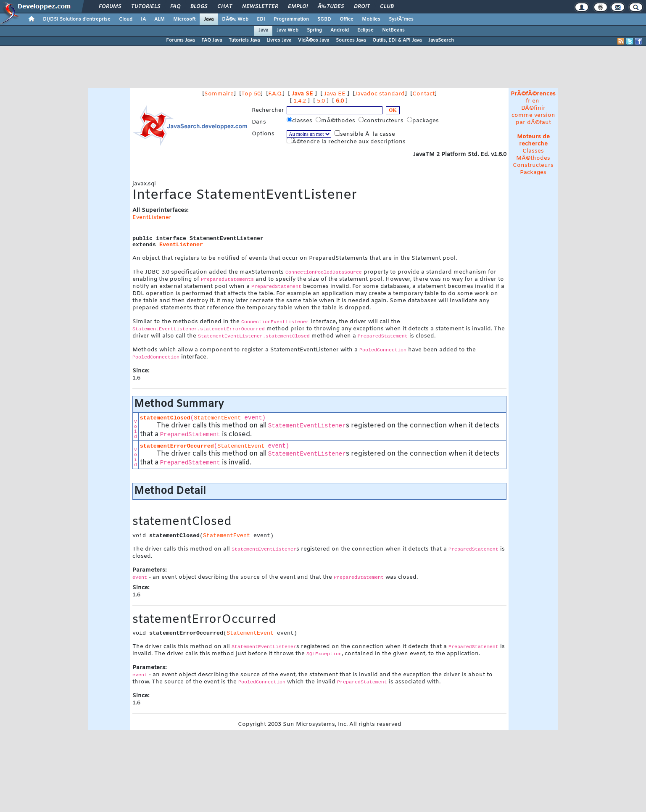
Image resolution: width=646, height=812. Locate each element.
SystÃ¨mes (401, 19)
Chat (225, 7)
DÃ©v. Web (235, 19)
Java (209, 19)
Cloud (126, 19)
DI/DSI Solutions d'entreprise (77, 19)
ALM (160, 19)
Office (347, 19)
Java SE (302, 94)
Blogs (199, 7)
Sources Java (351, 40)
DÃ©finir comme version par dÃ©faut (533, 115)
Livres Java (279, 40)
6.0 (340, 101)
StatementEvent (217, 418)
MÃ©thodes (533, 158)
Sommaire (219, 94)
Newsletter (260, 7)
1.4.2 (300, 101)
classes (300, 121)
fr (528, 101)
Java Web (287, 30)
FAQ (175, 7)
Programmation (291, 19)
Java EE (335, 94)
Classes (533, 151)
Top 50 (251, 94)
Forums (110, 7)
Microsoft (184, 19)
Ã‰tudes (331, 7)
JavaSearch (441, 40)
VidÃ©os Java (314, 40)
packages (424, 121)
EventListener (152, 217)
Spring (314, 30)
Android (340, 30)
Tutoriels (146, 7)
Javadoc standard (380, 94)
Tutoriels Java (244, 40)
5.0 (321, 101)
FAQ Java (212, 40)
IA (143, 19)
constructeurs (382, 121)
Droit (362, 7)
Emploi (298, 7)
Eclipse (365, 30)
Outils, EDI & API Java (397, 40)
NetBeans (393, 30)
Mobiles (371, 19)
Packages (533, 173)
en (536, 101)
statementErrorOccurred (177, 446)
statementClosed (165, 418)
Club (387, 7)
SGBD (324, 19)
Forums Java (180, 40)
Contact (423, 94)
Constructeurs (533, 165)
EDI (261, 19)
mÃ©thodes (336, 121)
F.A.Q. (275, 94)
